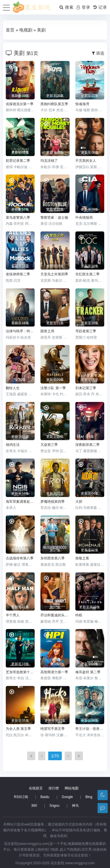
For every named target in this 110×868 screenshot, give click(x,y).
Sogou (54, 806)
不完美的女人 (86, 161)
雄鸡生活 (13, 445)
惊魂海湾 (82, 104)
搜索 (67, 7)
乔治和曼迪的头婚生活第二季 (55, 615)
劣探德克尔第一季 (20, 104)
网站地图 (72, 788)
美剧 (41, 30)
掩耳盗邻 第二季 (88, 672)
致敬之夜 (82, 558)
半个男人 (13, 615)
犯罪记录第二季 (18, 161)
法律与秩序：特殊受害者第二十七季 (20, 331)
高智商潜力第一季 (54, 672)
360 (34, 806)
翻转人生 (13, 388)
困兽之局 (47, 331)
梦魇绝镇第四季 (53, 502)
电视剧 (26, 30)
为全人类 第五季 (18, 729)
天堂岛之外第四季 (54, 274)
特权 (79, 615)
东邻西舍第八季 (53, 558)
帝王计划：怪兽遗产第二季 (90, 729)
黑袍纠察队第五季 (54, 104)
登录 (83, 7)
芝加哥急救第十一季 (20, 672)
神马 (75, 806)
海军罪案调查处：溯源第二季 (20, 502)
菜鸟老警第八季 (18, 218)
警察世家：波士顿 (54, 218)
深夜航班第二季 (87, 445)
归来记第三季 (86, 388)
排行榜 (54, 788)
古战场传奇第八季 (20, 558)
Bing (89, 797)
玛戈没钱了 (49, 161)
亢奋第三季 (49, 445)
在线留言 (36, 788)
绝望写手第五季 (53, 729)
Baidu (45, 797)
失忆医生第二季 (87, 274)
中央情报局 (84, 218)
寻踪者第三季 (86, 331)
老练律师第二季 (18, 274)
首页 (10, 30)
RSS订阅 (21, 797)
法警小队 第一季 (53, 388)
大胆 (79, 502)
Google (67, 797)
